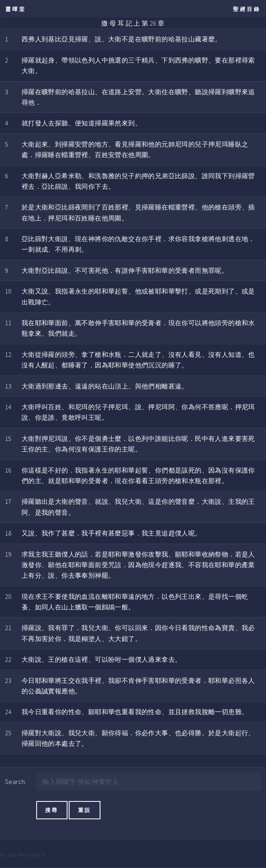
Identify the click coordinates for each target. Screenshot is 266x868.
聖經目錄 (247, 9)
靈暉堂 (16, 9)
